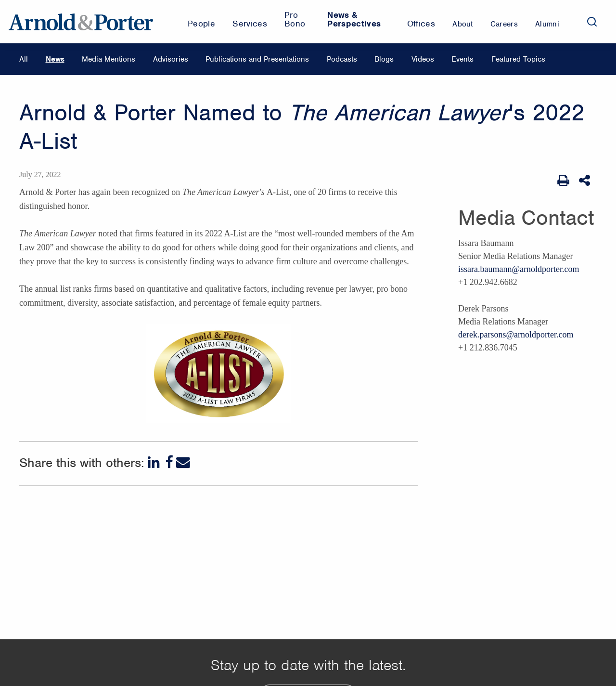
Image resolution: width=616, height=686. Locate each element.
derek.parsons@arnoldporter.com (516, 335)
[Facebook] (169, 462)
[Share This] (585, 181)
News (55, 59)
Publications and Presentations (257, 59)
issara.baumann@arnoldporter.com (519, 269)
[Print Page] (563, 181)
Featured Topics (518, 59)
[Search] (592, 22)
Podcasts (342, 59)
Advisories (171, 59)
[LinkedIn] (155, 462)
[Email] (183, 462)
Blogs (384, 59)
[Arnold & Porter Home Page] (81, 22)
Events (462, 59)
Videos (423, 59)
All (24, 59)
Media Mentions (109, 59)
